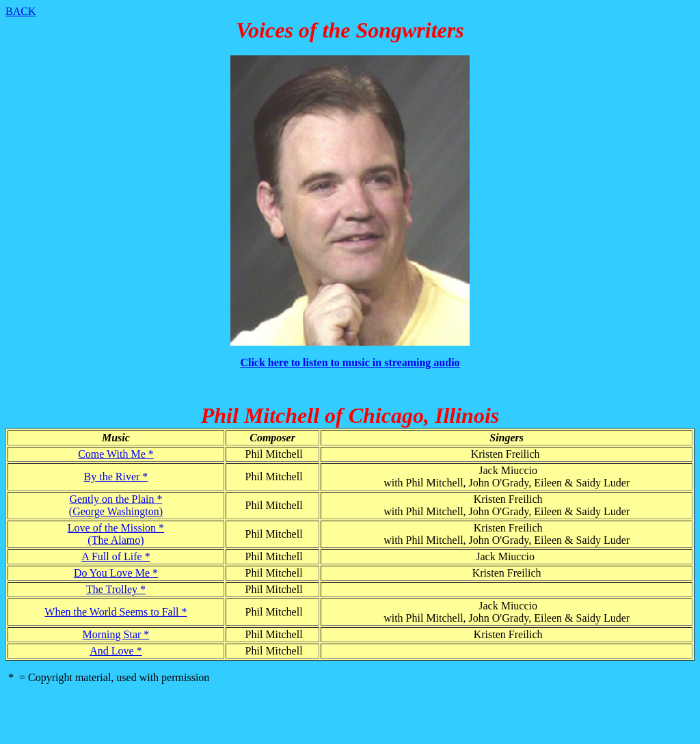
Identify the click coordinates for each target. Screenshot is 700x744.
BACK (21, 11)
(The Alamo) (116, 540)
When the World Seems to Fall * (116, 612)
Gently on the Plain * (116, 499)
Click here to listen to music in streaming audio (350, 362)
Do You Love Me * (116, 573)
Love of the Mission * (116, 528)
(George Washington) (116, 511)
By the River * (116, 477)
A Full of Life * (116, 556)
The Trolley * (116, 589)
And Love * (116, 651)
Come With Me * (116, 454)
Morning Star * (116, 634)
